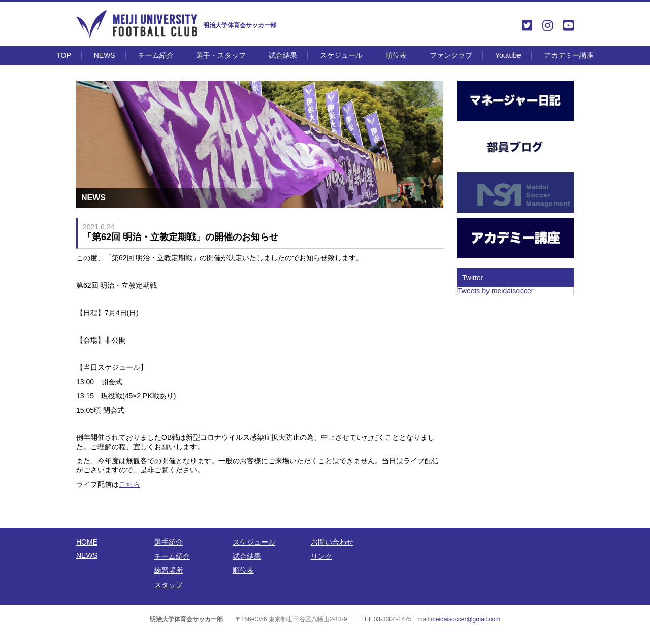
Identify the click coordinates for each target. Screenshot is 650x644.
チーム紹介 (156, 55)
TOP (64, 55)
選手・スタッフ (221, 55)
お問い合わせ (332, 542)
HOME (87, 542)
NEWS (105, 55)
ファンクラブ (451, 55)
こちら (129, 484)
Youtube (508, 55)
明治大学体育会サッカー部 (240, 25)
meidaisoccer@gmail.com (466, 619)
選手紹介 (169, 542)
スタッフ (169, 585)
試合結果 (283, 55)
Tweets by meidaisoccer (495, 291)
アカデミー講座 (569, 55)
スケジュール (341, 55)
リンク (321, 556)
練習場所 (169, 570)
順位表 (396, 55)
